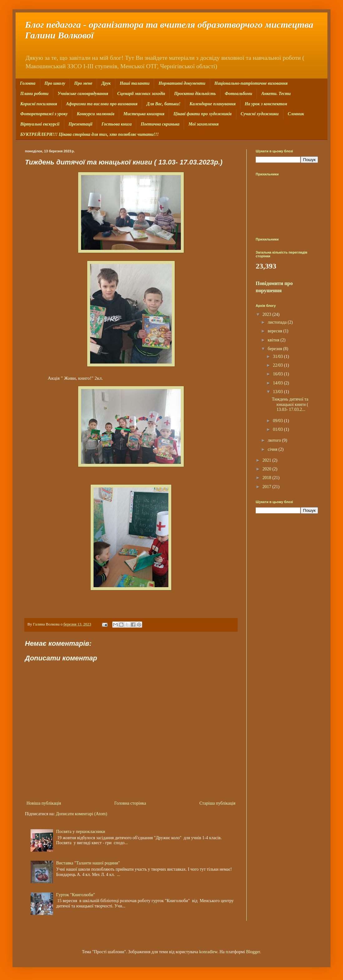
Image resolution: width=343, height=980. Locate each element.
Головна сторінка (130, 803)
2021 (268, 460)
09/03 (278, 421)
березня (275, 349)
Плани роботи (34, 94)
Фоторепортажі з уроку (44, 114)
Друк (106, 83)
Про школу (55, 83)
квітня (274, 340)
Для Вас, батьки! (164, 104)
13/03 (278, 392)
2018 (268, 478)
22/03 (278, 365)
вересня (275, 331)
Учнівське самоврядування (83, 94)
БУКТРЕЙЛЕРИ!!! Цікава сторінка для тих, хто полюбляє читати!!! (89, 134)
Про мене (83, 83)
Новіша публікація (44, 803)
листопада (278, 322)
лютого (275, 440)
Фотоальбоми (239, 94)
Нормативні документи (182, 83)
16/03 (278, 374)
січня (273, 449)
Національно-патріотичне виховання (251, 83)
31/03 (278, 357)
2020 (268, 469)
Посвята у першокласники (81, 832)
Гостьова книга (116, 124)
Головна (28, 83)
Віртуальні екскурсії (40, 124)
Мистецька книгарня (144, 114)
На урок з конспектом (266, 104)
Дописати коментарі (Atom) (81, 814)
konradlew (208, 952)
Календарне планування (213, 104)
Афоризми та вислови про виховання (102, 104)
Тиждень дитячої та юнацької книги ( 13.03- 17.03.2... (290, 404)
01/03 (278, 429)
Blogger (253, 952)
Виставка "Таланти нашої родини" (88, 863)
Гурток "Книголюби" (76, 895)
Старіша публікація (217, 803)
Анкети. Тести (276, 94)
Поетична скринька (160, 124)
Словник (296, 114)
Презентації (81, 124)
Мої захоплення (203, 124)
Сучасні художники (260, 114)
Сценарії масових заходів (141, 94)
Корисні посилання (39, 104)
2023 (268, 314)
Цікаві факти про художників (202, 114)
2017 (268, 487)
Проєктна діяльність (195, 94)
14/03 (278, 383)
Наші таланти (135, 83)
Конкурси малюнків (95, 114)
